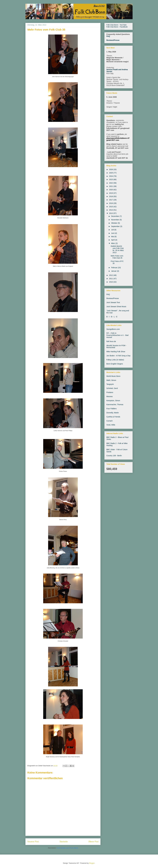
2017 (111, 200)
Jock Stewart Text (113, 302)
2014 (111, 210)
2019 (111, 193)
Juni (113, 233)
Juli (113, 230)
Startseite (64, 842)
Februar (114, 268)
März (113, 243)
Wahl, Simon (111, 380)
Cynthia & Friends (113, 417)
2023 (111, 179)
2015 (111, 207)
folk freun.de (111, 341)
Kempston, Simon (113, 401)
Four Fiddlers (111, 409)
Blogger (92, 863)
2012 (111, 275)
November (115, 220)
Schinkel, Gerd (112, 388)
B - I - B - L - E (112, 317)
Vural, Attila (111, 425)
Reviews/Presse (113, 40)
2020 (111, 190)
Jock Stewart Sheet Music (116, 307)
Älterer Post (94, 842)
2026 (111, 169)
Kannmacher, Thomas (115, 404)
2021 (111, 186)
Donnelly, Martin (113, 413)
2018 (111, 196)
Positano (110, 392)
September (116, 226)
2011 (111, 279)
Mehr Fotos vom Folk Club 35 (117, 257)
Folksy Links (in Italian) (115, 360)
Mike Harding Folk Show (116, 352)
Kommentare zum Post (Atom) (67, 848)
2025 (111, 173)
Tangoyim (110, 384)
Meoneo (110, 396)
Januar (114, 271)
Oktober (114, 223)
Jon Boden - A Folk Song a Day (118, 356)
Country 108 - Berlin (114, 456)
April (113, 240)
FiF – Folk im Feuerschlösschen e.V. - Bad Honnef (117, 335)
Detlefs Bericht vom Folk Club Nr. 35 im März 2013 (117, 249)
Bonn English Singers (115, 364)
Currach (109, 421)
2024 (111, 176)
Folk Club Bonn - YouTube (116, 25)
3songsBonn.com (113, 329)
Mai (113, 237)
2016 (111, 203)
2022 (111, 183)
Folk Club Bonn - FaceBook (117, 27)
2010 (111, 282)
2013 (111, 213)
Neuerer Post (33, 842)
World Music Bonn (113, 376)
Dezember (115, 216)
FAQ (108, 36)
